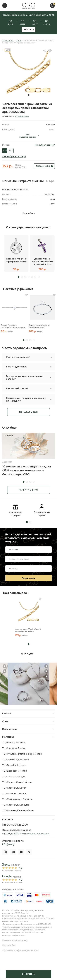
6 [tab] (35, 277)
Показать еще (28, 412)
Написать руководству (15, 940)
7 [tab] (39, 277)
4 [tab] (29, 277)
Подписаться (28, 578)
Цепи (52, 199)
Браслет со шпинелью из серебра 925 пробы (39, 326)
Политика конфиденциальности (20, 950)
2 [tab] (22, 277)
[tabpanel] (28, 73)
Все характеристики (28, 136)
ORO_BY (28, 654)
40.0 (5, 151)
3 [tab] (25, 277)
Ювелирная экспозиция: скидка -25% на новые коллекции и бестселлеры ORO (27, 471)
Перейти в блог (29, 490)
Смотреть (29, 30)
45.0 (11, 151)
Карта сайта (9, 945)
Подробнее (29, 213)
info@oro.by (8, 844)
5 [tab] (32, 277)
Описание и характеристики (23, 181)
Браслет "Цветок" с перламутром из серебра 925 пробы (13, 326)
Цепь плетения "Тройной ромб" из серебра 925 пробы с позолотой (28, 630)
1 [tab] (29, 95)
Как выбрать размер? (45, 145)
